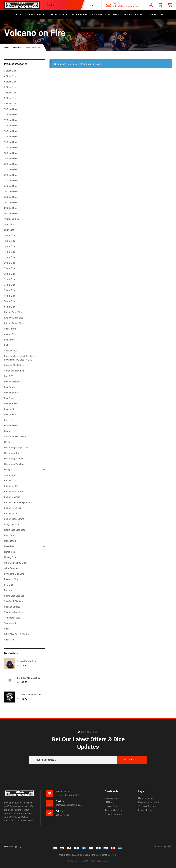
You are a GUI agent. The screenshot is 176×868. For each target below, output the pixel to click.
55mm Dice (10, 307)
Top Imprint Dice (12, 618)
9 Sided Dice (10, 104)
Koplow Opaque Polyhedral (17, 502)
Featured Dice (11, 426)
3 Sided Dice (10, 71)
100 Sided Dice (11, 219)
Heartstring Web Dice (14, 464)
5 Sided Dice (10, 82)
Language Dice (11, 524)
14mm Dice (10, 246)
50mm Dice (10, 301)
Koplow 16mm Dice (14, 323)
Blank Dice (9, 340)
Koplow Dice (10, 481)
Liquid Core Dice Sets (14, 530)
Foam (7, 431)
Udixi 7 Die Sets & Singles (16, 634)
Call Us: (59, 811)
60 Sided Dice (11, 213)
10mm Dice (10, 235)
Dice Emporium (12, 393)
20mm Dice (10, 263)
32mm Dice (10, 279)
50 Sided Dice (11, 208)
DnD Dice (9, 420)
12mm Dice (10, 241)
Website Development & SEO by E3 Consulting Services (87, 861)
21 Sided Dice (11, 170)
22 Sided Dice (11, 175)
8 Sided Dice (10, 98)
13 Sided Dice (11, 126)
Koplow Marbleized (13, 492)
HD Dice (8, 442)
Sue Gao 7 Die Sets (13, 601)
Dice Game (9, 398)
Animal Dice (10, 334)
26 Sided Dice (11, 192)
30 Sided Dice (11, 202)
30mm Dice (10, 274)
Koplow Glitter (11, 486)
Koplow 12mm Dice (14, 318)
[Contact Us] (108, 5)
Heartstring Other (12, 453)
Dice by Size (10, 409)
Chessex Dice (11, 351)
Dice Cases (9, 387)
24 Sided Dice (11, 181)
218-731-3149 (62, 815)
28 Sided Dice (11, 197)
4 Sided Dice (10, 76)
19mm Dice (10, 257)
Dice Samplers (11, 404)
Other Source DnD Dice (15, 563)
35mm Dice (10, 290)
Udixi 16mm (10, 329)
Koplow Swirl (10, 513)
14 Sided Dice (11, 131)
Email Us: (60, 801)
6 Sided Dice (10, 87)
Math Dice (9, 535)
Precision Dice (11, 579)
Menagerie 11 (11, 541)
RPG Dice (9, 585)
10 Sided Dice (11, 109)
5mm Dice (9, 224)
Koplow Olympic (12, 497)
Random (8, 590)
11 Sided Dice (11, 115)
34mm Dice (10, 285)
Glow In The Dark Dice (15, 437)
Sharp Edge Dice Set (14, 596)
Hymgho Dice (11, 470)
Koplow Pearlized (13, 508)
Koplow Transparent (14, 519)
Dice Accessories (12, 382)
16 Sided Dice (11, 142)
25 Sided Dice (11, 186)
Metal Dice (9, 546)
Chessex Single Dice (14, 365)
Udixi (7, 629)
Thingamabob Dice (13, 612)
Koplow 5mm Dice (13, 312)
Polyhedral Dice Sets (14, 574)
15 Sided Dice (11, 137)
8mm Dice (9, 230)
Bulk (6, 345)
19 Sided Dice (11, 159)
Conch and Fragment (14, 371)
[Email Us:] (50, 803)
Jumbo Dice (10, 475)
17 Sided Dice (11, 148)
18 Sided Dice (11, 153)
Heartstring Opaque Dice (16, 448)
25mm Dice (10, 268)
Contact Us (119, 3)
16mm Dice (10, 252)
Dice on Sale (10, 415)
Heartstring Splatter (14, 459)
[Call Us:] (50, 813)
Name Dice (9, 552)
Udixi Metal (10, 640)
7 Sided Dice (10, 93)
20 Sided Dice (11, 164)
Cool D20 (9, 376)
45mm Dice (10, 296)
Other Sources (11, 568)
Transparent (10, 623)
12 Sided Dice (11, 120)
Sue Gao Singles (12, 607)
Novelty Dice (10, 557)
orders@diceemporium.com (126, 6)
